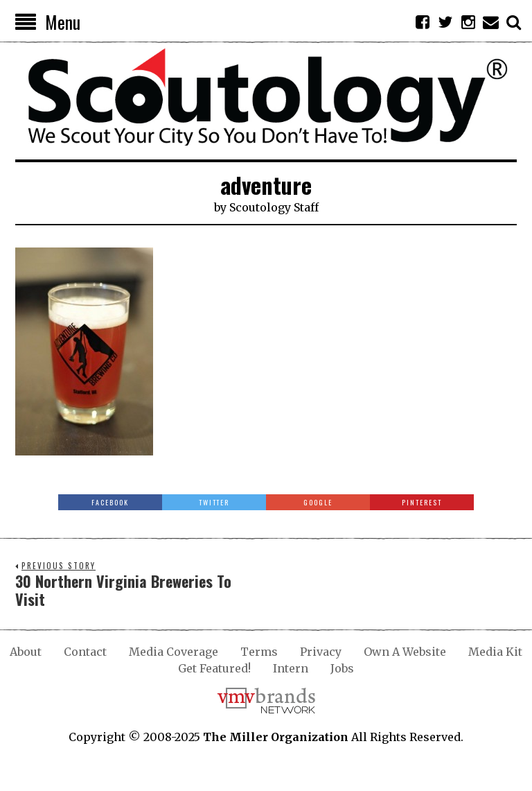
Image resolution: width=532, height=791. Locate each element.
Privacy (321, 652)
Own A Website (405, 652)
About (26, 652)
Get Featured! (214, 668)
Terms (259, 652)
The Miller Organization (276, 737)
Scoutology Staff (274, 207)
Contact (85, 652)
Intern (291, 668)
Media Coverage (174, 652)
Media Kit (495, 652)
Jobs (342, 668)
